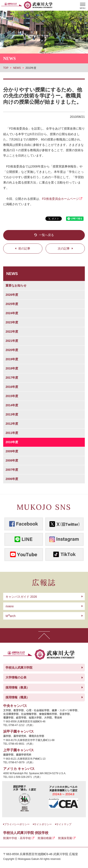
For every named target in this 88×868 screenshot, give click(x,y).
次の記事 (64, 248)
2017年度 (12, 378)
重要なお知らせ (16, 285)
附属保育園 (65, 838)
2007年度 (12, 470)
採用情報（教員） (17, 687)
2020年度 (12, 350)
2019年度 (12, 359)
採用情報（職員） (17, 697)
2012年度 (12, 424)
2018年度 (12, 368)
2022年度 (12, 332)
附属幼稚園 (45, 838)
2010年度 (12, 442)
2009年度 (12, 451)
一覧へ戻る (46, 235)
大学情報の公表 (16, 677)
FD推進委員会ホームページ (60, 199)
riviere (10, 606)
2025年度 (12, 304)
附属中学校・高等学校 (17, 838)
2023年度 (12, 322)
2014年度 (12, 405)
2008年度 (12, 460)
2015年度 (12, 396)
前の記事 (24, 248)
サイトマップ (64, 824)
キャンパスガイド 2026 (21, 597)
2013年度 (12, 414)
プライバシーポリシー (17, 824)
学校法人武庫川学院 (19, 668)
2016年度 (12, 387)
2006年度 (12, 479)
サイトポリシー (43, 824)
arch (11, 616)
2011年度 (12, 433)
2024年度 (12, 313)
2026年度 (12, 295)
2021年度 (12, 341)
